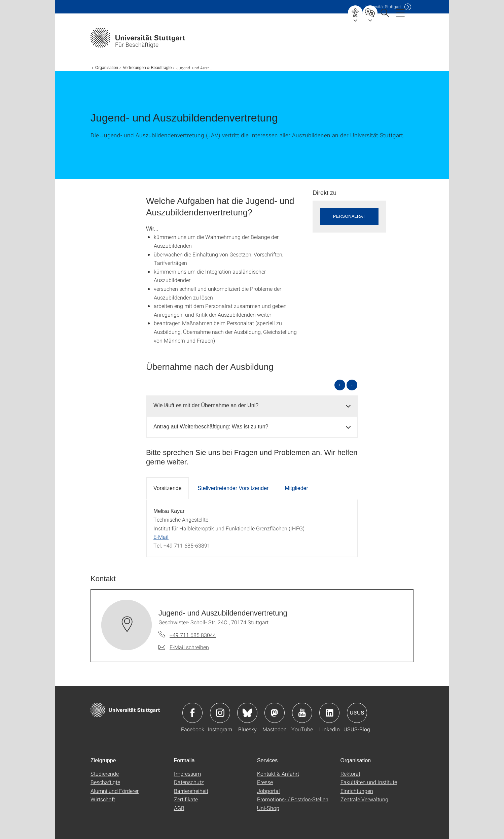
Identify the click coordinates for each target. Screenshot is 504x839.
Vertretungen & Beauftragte (147, 68)
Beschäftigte (105, 782)
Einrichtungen (357, 791)
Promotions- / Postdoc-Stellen (293, 799)
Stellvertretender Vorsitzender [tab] (233, 488)
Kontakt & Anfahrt (278, 774)
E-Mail (161, 537)
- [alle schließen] (352, 385)
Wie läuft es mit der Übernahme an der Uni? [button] (206, 405)
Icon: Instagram (220, 713)
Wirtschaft (103, 799)
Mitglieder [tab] (296, 488)
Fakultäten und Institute (369, 782)
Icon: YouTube (302, 713)
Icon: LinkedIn (329, 713)
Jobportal (268, 791)
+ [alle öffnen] (340, 385)
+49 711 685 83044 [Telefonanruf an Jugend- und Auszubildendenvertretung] (193, 635)
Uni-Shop (268, 808)
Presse (265, 782)
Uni (383, 7)
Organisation (107, 68)
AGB (179, 808)
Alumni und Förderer (115, 791)
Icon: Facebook (192, 713)
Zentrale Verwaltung (364, 799)
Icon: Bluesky (247, 713)
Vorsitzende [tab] (168, 488)
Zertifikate (186, 799)
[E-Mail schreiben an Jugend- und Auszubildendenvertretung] (184, 647)
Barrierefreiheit (191, 791)
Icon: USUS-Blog (357, 713)
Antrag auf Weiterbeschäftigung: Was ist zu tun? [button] (211, 427)
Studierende (105, 774)
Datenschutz (189, 782)
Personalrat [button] (349, 216)
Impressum (187, 774)
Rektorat (350, 774)
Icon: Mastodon (275, 713)
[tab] (252, 406)
